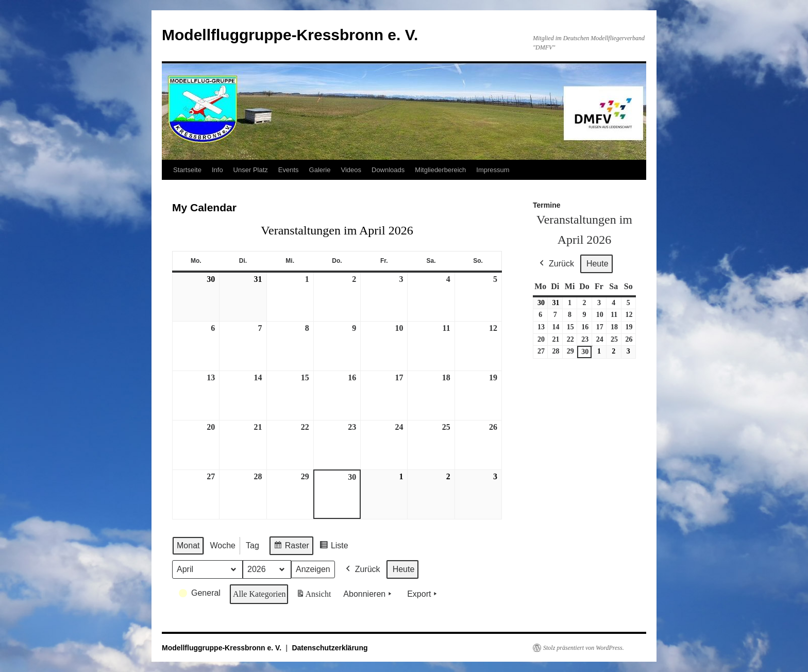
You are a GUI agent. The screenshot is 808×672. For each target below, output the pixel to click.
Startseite (187, 170)
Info (217, 170)
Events (289, 170)
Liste (334, 547)
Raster (291, 547)
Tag (252, 545)
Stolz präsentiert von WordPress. (584, 648)
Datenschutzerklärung (330, 648)
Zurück (362, 569)
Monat (188, 545)
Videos (351, 170)
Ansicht (315, 596)
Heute (404, 569)
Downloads (388, 170)
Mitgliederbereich (440, 170)
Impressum (493, 170)
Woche (223, 545)
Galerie (320, 170)
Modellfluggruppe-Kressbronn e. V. (290, 35)
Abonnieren (368, 594)
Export (423, 594)
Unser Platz (251, 170)
